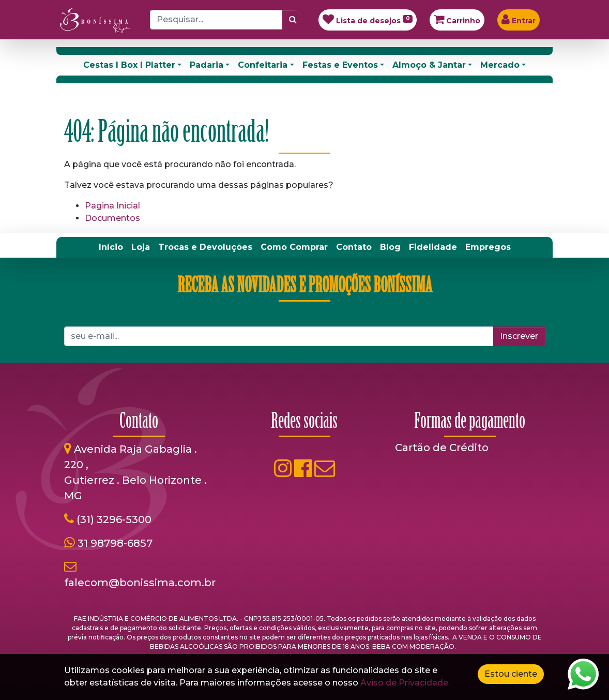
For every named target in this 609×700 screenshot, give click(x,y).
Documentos (112, 218)
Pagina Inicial (112, 206)
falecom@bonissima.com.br (140, 583)
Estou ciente (511, 674)
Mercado (500, 65)
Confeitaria (263, 65)
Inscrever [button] (519, 336)
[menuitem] (111, 247)
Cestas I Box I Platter (129, 65)
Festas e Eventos (340, 65)
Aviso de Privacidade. (405, 683)
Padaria (207, 65)
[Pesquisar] (293, 20)
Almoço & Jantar (429, 65)
